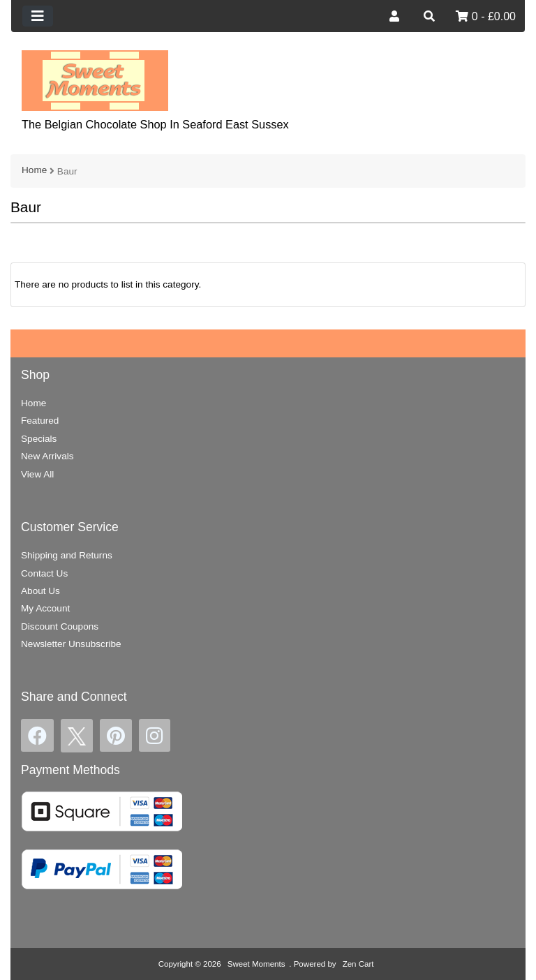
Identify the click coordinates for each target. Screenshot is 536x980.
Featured (40, 421)
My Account (45, 608)
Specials (39, 439)
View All (37, 474)
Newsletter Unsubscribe (71, 644)
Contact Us (44, 573)
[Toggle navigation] (38, 16)
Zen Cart (358, 964)
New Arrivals (47, 456)
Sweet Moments (256, 964)
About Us (40, 591)
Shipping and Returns (67, 555)
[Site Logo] (95, 80)
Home (34, 170)
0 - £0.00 (486, 16)
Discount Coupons (60, 626)
